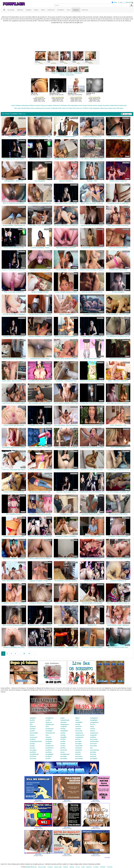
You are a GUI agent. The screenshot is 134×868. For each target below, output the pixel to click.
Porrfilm (63, 739)
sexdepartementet (36, 741)
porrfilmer (49, 750)
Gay (121, 2)
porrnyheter (79, 758)
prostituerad (50, 729)
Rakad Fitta (72, 108)
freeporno (49, 722)
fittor (31, 724)
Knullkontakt (54, 108)
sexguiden (93, 735)
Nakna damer (104, 108)
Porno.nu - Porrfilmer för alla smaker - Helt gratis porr (67, 73)
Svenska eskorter (92, 105)
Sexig (92, 726)
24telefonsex (50, 724)
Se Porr (93, 724)
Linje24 (13, 105)
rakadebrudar (65, 720)
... (19, 654)
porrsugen (33, 750)
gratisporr (33, 718)
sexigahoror (94, 718)
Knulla (91, 108)
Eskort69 (23, 108)
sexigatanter (79, 737)
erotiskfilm (49, 731)
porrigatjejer (50, 754)
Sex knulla (79, 731)
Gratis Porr (65, 108)
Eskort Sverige (83, 105)
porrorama (79, 756)
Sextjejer (100, 105)
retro (47, 735)
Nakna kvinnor (31, 108)
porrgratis (49, 739)
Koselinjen (50, 105)
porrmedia (93, 746)
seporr (77, 720)
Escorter (48, 108)
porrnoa (78, 739)
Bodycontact (123, 105)
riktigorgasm (65, 724)
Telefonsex (32, 105)
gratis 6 (32, 722)
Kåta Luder (17, 108)
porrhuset (33, 756)
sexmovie (78, 726)
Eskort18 (117, 105)
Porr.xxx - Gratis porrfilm (67, 75)
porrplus (78, 752)
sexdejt (32, 746)
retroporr (48, 737)
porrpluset (79, 750)
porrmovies (94, 739)
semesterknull (50, 733)
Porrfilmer (86, 108)
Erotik (60, 108)
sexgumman (94, 733)
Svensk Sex (79, 108)
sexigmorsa (79, 733)
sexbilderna (49, 718)
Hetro (115, 2)
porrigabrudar (34, 754)
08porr (77, 718)
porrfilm (32, 720)
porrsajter (78, 741)
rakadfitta (64, 737)
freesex (32, 735)
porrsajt (32, 748)
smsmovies (33, 737)
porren (63, 752)
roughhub (64, 726)
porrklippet (94, 758)
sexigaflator (94, 720)
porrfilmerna (50, 746)
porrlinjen (93, 752)
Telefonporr (64, 105)
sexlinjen (78, 729)
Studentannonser (40, 108)
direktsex (33, 726)
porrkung (93, 754)
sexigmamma (80, 735)
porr (91, 748)
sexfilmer (93, 737)
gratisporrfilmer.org (31, 867)
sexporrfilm (79, 746)
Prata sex (43, 105)
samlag (63, 729)
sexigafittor (79, 722)
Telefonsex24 (57, 105)
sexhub (92, 729)
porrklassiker (94, 741)
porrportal (78, 748)
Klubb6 (112, 105)
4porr (47, 726)
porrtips (63, 733)
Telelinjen (18, 105)
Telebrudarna (25, 105)
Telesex (38, 105)
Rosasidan (106, 105)
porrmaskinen (95, 750)
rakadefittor (64, 731)
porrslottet (64, 758)
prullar (63, 718)
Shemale (128, 2)
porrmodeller (34, 733)
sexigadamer (94, 722)
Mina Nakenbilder (73, 105)
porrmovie (93, 744)
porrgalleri (49, 741)
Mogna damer (112, 108)
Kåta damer (120, 108)
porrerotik (64, 750)
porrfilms (48, 744)
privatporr (64, 722)
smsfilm (48, 720)
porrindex (64, 756)
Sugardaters (96, 108)
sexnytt (78, 724)
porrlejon (33, 729)
